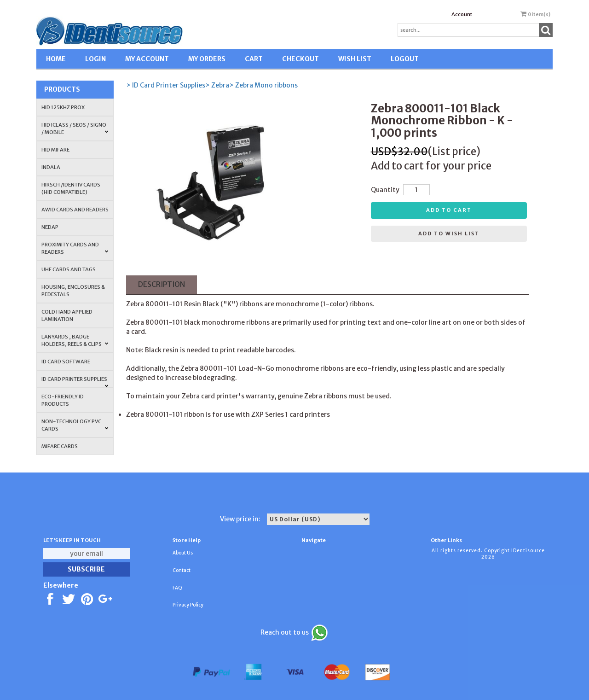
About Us (183, 553)
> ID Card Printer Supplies (166, 85)
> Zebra (217, 85)
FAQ (177, 588)
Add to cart (449, 210)
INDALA (51, 167)
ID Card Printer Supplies (75, 382)
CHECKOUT (300, 59)
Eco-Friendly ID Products (63, 400)
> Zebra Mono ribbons (263, 85)
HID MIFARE (55, 150)
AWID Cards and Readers (75, 210)
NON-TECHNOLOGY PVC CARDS (75, 425)
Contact (182, 570)
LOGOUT (405, 59)
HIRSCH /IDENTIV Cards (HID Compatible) (71, 188)
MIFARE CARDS (60, 446)
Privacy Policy (188, 605)
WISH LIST (355, 59)
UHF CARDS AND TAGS (69, 269)
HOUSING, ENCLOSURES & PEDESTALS (73, 291)
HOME (56, 59)
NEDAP (50, 227)
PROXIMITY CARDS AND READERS (75, 248)
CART (254, 59)
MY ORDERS (207, 59)
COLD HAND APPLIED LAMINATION (67, 315)
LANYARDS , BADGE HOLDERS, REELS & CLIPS (75, 340)
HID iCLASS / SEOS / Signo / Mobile (75, 128)
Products (62, 89)
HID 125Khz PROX (63, 107)
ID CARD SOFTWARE (66, 362)
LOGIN (95, 59)
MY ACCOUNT (147, 59)
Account (462, 14)
